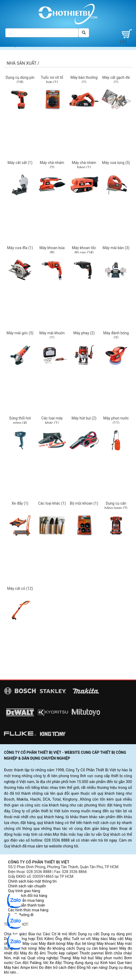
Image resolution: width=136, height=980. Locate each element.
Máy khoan (106, 944)
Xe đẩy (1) (20, 503)
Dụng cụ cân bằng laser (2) (116, 506)
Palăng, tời (39, 963)
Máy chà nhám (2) (52, 165)
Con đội (21, 963)
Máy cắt (116, 939)
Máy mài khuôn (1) (52, 335)
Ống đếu (62, 939)
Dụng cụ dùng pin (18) (20, 80)
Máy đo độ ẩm (32, 953)
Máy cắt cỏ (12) (20, 588)
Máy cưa (30, 944)
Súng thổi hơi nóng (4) (20, 421)
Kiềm (49, 939)
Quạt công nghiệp (43, 958)
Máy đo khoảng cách (56, 948)
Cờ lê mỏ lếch (64, 934)
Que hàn (124, 963)
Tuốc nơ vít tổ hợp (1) (52, 80)
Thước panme (91, 953)
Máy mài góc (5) (20, 333)
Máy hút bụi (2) (84, 418)
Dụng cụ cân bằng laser (97, 948)
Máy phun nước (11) (116, 421)
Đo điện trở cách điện (57, 967)
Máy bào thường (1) (84, 80)
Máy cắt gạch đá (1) (116, 80)
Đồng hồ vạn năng (92, 967)
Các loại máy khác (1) (52, 421)
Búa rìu (35, 934)
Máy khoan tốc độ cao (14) (84, 250)
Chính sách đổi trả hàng (28, 896)
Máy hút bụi (83, 958)
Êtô (39, 939)
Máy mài (124, 944)
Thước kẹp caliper (62, 953)
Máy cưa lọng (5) (116, 163)
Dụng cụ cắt (88, 934)
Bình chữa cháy (118, 953)
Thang (65, 958)
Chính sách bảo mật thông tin (32, 881)
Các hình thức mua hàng (28, 910)
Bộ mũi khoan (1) (84, 503)
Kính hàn (108, 963)
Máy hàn (11, 967)
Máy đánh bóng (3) (116, 335)
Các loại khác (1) (52, 503)
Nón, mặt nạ (15, 958)
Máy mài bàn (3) (116, 248)
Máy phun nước (109, 958)
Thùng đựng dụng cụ (81, 963)
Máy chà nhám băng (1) (84, 165)
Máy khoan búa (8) (52, 250)
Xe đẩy (55, 963)
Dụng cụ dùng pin (116, 934)
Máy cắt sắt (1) (20, 163)
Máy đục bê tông (81, 944)
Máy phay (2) (84, 333)
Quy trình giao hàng (24, 891)
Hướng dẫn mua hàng (26, 900)
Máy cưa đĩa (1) (20, 248)
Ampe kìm (29, 967)
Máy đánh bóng (52, 944)
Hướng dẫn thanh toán (27, 905)
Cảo (46, 934)
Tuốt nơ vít (81, 939)
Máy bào (100, 939)
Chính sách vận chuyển (27, 886)
